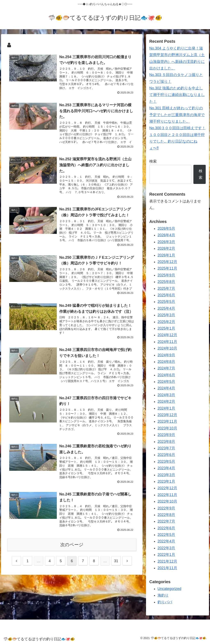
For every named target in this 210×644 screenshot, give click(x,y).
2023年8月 (166, 442)
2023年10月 (167, 428)
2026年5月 (166, 229)
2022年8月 (166, 515)
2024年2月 (166, 402)
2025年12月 (167, 262)
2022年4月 (166, 541)
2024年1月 (166, 408)
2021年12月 (167, 561)
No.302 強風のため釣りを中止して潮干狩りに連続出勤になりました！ (177, 95)
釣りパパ (165, 602)
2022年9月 (166, 508)
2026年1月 (166, 255)
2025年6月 (166, 295)
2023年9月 (166, 435)
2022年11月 (167, 495)
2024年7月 (166, 368)
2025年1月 (166, 328)
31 (116, 561)
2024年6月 (166, 375)
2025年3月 (166, 315)
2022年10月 (167, 501)
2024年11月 (167, 342)
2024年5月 (166, 382)
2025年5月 (166, 302)
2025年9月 (166, 275)
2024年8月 (166, 362)
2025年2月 (166, 322)
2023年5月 (166, 462)
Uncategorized (169, 589)
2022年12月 (167, 488)
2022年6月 (166, 528)
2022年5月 (166, 535)
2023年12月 (167, 415)
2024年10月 (167, 348)
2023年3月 (166, 475)
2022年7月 (166, 521)
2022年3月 (166, 548)
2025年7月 (166, 289)
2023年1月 (166, 481)
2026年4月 (166, 235)
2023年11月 (167, 421)
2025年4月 (166, 308)
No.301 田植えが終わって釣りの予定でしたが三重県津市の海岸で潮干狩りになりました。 (177, 115)
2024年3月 (166, 395)
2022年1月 (166, 555)
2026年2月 (166, 248)
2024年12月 (167, 335)
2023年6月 (166, 455)
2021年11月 (167, 568)
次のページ (72, 545)
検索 (153, 161)
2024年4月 (166, 388)
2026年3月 (166, 242)
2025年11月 (167, 268)
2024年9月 (166, 355)
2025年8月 (166, 282)
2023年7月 (166, 448)
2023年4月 (166, 468)
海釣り (163, 595)
